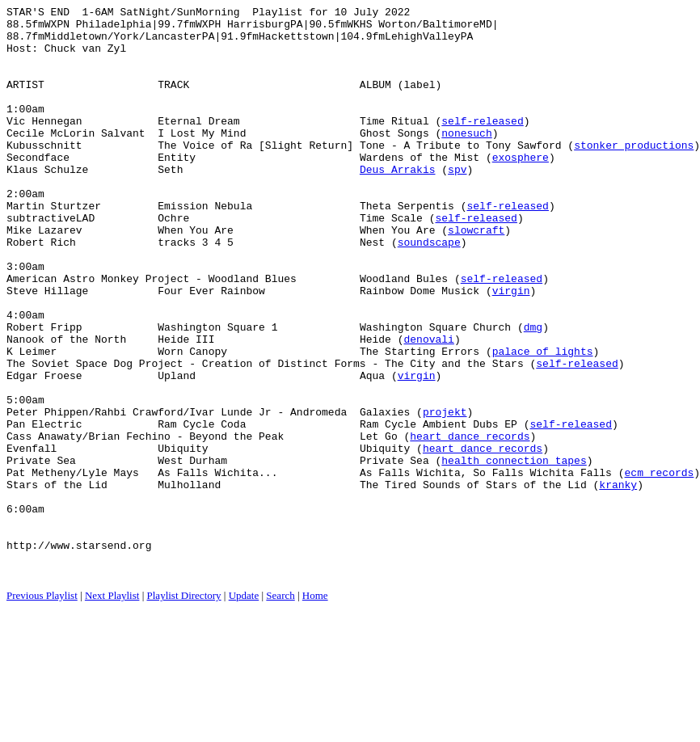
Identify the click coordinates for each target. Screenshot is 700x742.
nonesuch (466, 159)
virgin (511, 348)
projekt (445, 494)
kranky (618, 581)
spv (457, 203)
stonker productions (634, 174)
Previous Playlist (42, 709)
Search (280, 709)
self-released (482, 145)
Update (244, 709)
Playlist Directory (184, 709)
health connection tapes (514, 552)
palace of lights (543, 421)
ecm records (659, 567)
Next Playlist (112, 709)
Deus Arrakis (398, 203)
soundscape (429, 290)
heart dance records (470, 523)
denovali (428, 407)
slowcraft (476, 276)
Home (315, 709)
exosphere (521, 188)
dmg (533, 392)
